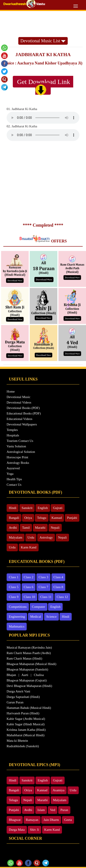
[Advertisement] (43, 24)
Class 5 (14, 587)
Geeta (68, 820)
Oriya (28, 518)
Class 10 (29, 597)
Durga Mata (17, 830)
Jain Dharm (51, 820)
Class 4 (58, 577)
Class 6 (29, 587)
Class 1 (14, 577)
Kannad (57, 518)
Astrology (46, 537)
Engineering (17, 617)
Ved (53, 810)
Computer (39, 607)
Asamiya (59, 790)
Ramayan (32, 820)
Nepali (55, 528)
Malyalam (16, 537)
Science (51, 617)
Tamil (26, 528)
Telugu (42, 518)
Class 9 (14, 597)
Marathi (40, 528)
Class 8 (58, 587)
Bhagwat (15, 820)
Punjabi (72, 518)
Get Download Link (45, 86)
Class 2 (29, 577)
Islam (41, 810)
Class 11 (46, 597)
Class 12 (62, 597)
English (43, 508)
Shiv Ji (35, 830)
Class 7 (43, 587)
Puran (64, 810)
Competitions (18, 607)
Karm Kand (29, 547)
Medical (36, 617)
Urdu (31, 537)
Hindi (13, 508)
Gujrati (58, 508)
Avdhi (13, 528)
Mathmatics (17, 626)
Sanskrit (27, 508)
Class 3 (43, 577)
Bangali (14, 518)
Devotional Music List (43, 41)
